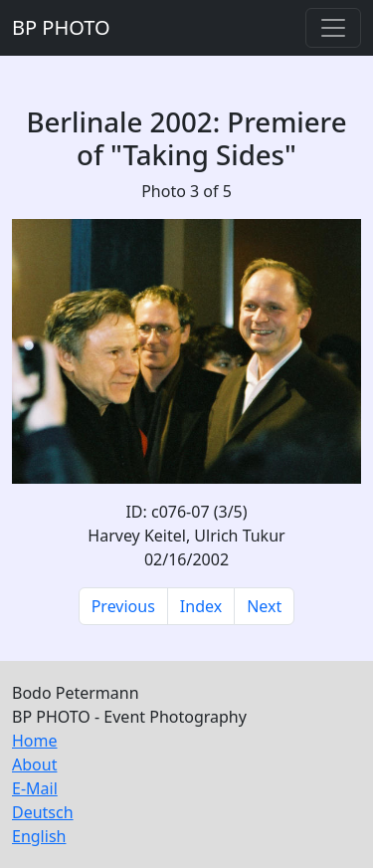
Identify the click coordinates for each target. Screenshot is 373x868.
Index (201, 606)
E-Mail (35, 788)
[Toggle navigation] (333, 28)
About (34, 764)
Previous (123, 606)
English (39, 836)
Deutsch (43, 812)
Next (264, 606)
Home (35, 741)
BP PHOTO (61, 27)
